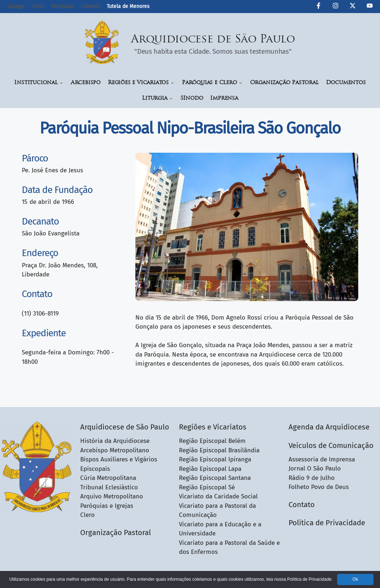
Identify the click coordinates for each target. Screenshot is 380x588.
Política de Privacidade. (310, 579)
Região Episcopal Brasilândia (219, 450)
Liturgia (16, 6)
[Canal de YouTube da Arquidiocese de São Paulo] (370, 7)
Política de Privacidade (327, 523)
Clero (38, 6)
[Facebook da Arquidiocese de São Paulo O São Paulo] (318, 7)
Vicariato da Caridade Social (218, 496)
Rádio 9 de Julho (312, 478)
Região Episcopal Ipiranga (215, 459)
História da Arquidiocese (115, 441)
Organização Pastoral (284, 83)
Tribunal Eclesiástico (109, 487)
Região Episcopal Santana (215, 478)
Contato (90, 6)
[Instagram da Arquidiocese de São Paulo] (336, 7)
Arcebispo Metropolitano (115, 450)
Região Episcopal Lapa (210, 469)
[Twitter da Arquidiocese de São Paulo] (353, 7)
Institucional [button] (39, 83)
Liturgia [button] (157, 98)
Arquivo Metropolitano (112, 496)
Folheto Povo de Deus (319, 487)
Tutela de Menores (128, 6)
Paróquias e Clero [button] (212, 83)
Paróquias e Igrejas (107, 506)
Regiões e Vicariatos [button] (141, 83)
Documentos (346, 83)
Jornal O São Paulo (315, 468)
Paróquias (63, 6)
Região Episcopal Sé (207, 487)
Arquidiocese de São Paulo (213, 40)
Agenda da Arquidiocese (329, 427)
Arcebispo (86, 83)
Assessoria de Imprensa (322, 459)
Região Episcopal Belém (212, 441)
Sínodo (192, 98)
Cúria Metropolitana (108, 478)
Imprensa (224, 98)
